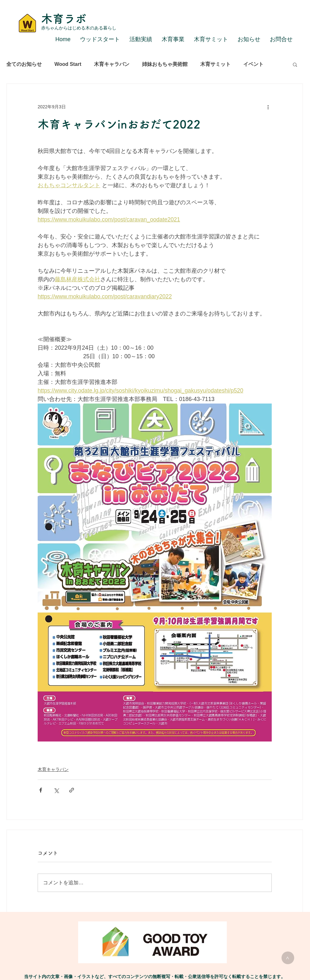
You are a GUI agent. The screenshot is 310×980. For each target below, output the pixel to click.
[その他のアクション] (268, 107)
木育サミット (215, 64)
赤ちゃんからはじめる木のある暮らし (79, 28)
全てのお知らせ (24, 64)
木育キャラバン (112, 64)
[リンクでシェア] (72, 790)
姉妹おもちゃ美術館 (165, 64)
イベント (253, 64)
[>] (288, 958)
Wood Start (68, 64)
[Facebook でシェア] (41, 790)
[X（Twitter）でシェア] (56, 790)
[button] (295, 64)
